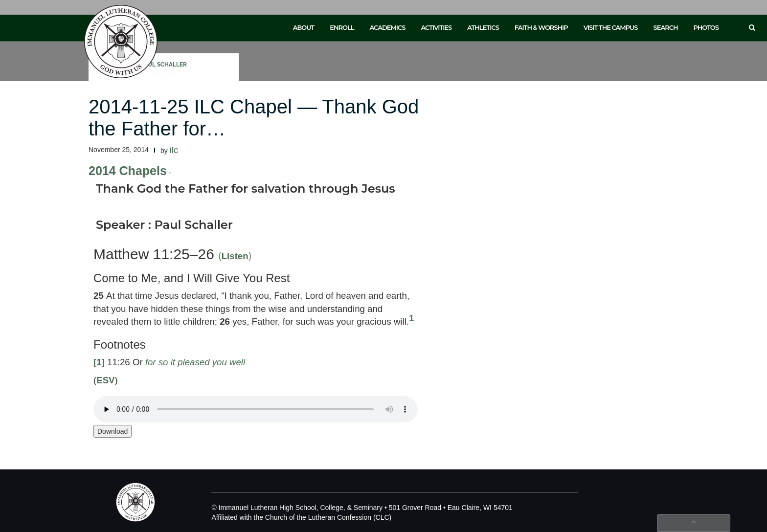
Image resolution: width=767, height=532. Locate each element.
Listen (235, 256)
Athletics (483, 27)
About (304, 27)
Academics (387, 27)
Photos (706, 27)
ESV (105, 380)
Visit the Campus (611, 27)
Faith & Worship (541, 27)
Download (113, 431)
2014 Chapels (128, 171)
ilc (174, 150)
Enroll (342, 27)
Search (666, 27)
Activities (436, 27)
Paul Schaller (164, 65)
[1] (99, 362)
